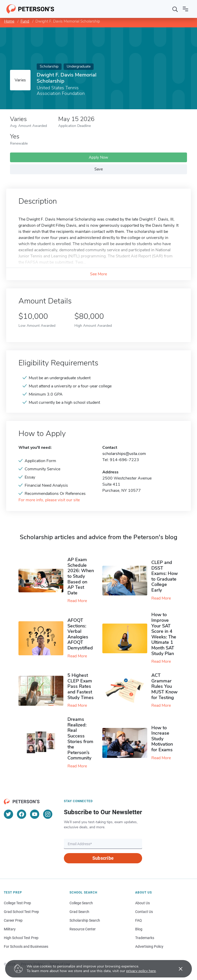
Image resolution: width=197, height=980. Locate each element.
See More (98, 274)
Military (10, 929)
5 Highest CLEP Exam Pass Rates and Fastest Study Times (81, 686)
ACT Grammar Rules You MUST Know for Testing (164, 686)
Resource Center (83, 929)
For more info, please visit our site (49, 500)
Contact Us (144, 912)
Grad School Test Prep (21, 912)
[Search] (175, 9)
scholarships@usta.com (124, 454)
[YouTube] (35, 814)
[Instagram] (48, 814)
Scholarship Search (85, 920)
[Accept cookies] (177, 969)
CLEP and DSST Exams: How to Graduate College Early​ (165, 576)
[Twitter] (8, 814)
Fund (25, 21)
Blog (139, 929)
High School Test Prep (21, 938)
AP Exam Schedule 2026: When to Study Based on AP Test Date (81, 576)
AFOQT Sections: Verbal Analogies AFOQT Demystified (80, 634)
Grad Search (79, 912)
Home (9, 21)
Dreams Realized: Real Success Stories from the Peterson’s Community (80, 739)
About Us (142, 903)
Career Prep (13, 920)
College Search (81, 903)
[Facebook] (22, 814)
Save (99, 169)
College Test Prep (17, 903)
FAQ (139, 920)
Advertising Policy (149, 946)
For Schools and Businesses (26, 946)
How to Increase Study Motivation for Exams (162, 739)
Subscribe (103, 858)
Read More (77, 601)
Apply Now (98, 157)
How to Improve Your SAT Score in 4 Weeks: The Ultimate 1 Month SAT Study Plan (164, 634)
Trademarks (145, 938)
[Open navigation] (185, 9)
